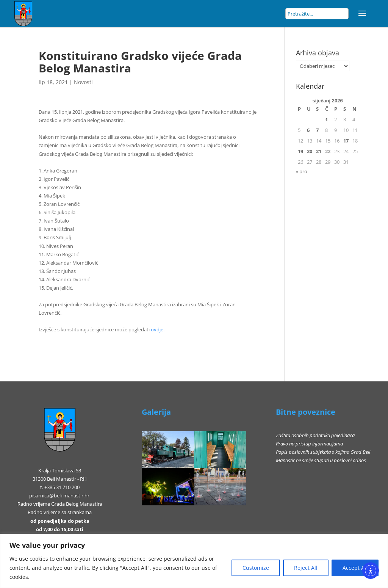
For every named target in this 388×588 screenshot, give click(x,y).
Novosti (83, 82)
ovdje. (158, 329)
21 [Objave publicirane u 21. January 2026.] (319, 151)
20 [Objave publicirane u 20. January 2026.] (310, 151)
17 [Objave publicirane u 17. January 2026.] (346, 141)
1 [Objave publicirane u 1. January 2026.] (326, 119)
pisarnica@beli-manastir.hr (59, 495)
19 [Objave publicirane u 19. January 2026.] (300, 151)
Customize (256, 568)
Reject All (306, 568)
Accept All (355, 568)
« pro (302, 171)
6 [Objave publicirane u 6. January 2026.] (308, 130)
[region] (194, 561)
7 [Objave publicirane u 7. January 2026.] (317, 130)
